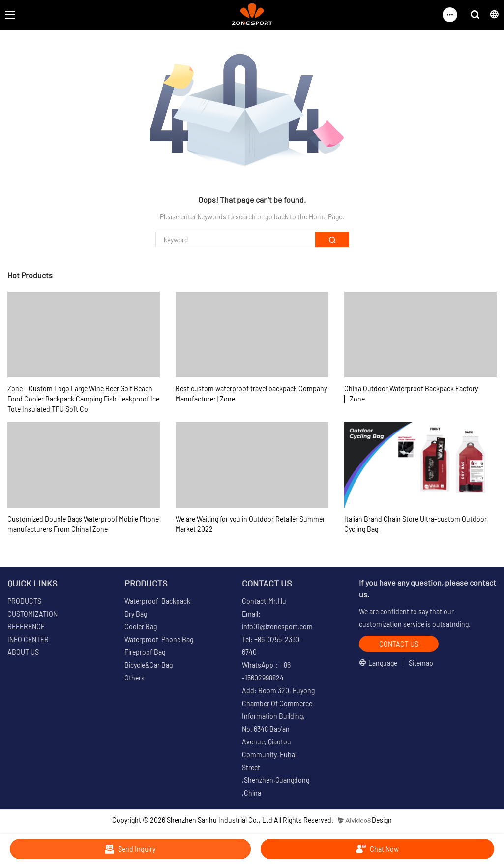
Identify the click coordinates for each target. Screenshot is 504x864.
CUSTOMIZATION (32, 614)
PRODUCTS (24, 601)
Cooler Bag (141, 627)
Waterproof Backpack (157, 601)
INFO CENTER (28, 639)
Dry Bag (136, 614)
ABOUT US (23, 652)
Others (134, 678)
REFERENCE (26, 627)
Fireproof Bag (145, 652)
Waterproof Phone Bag (159, 639)
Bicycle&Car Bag (148, 665)
